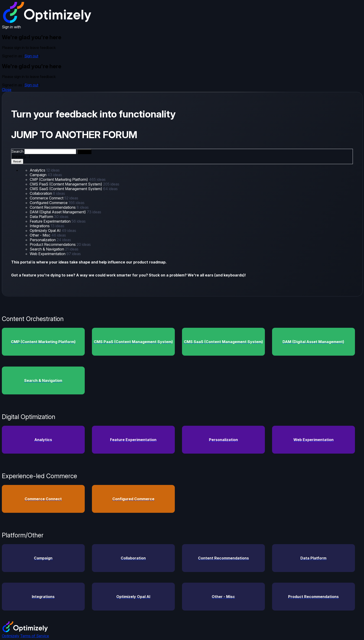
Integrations (40, 226)
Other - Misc (41, 235)
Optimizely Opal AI (46, 231)
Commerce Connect (47, 198)
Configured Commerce (49, 203)
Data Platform (42, 217)
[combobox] (50, 152)
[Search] (84, 152)
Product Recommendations (53, 244)
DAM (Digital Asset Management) (58, 212)
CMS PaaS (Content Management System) (66, 184)
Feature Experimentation (51, 221)
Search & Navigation (47, 249)
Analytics (38, 170)
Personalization (43, 240)
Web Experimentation (48, 254)
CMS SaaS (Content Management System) (66, 189)
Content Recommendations (53, 207)
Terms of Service (35, 636)
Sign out (31, 56)
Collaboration (41, 193)
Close (7, 90)
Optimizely (11, 636)
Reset (17, 161)
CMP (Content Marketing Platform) (59, 179)
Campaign (39, 175)
